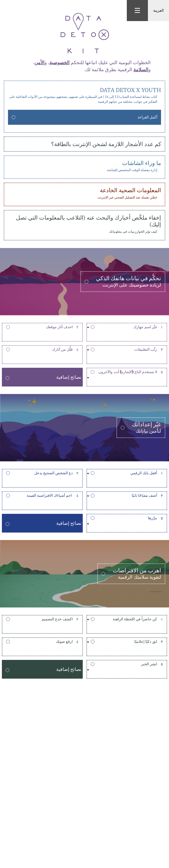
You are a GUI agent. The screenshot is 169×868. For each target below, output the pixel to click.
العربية (158, 10)
